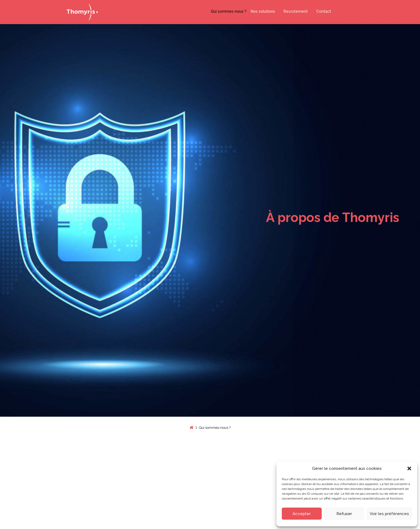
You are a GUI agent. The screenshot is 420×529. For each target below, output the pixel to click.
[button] (409, 468)
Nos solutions (263, 10)
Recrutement (294, 10)
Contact (322, 10)
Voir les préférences (389, 514)
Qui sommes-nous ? (229, 10)
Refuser (344, 514)
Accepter (302, 514)
